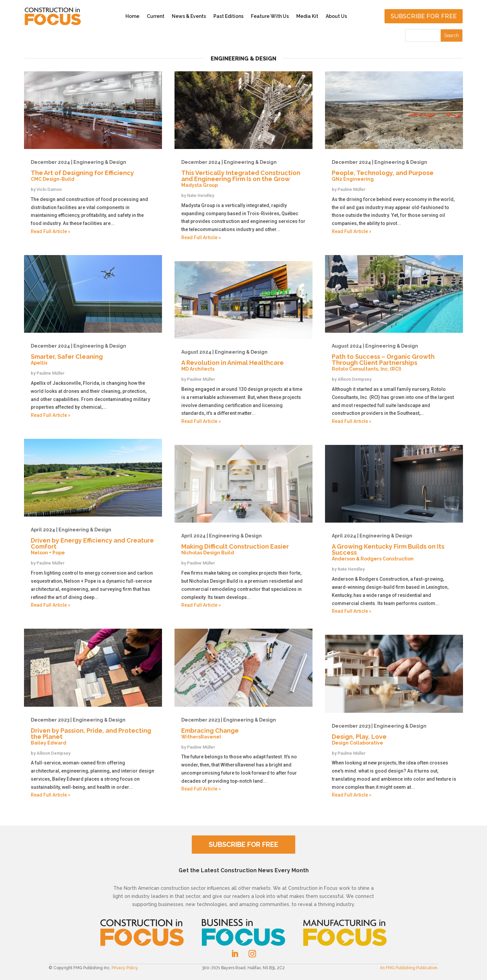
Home (132, 16)
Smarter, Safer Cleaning (93, 354)
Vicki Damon (49, 189)
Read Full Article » (51, 231)
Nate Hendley (201, 195)
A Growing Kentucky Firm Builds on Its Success (394, 547)
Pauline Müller (51, 373)
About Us (336, 16)
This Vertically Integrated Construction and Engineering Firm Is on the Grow (243, 174)
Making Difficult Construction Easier (243, 544)
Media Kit (307, 16)
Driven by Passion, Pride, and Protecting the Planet (93, 731)
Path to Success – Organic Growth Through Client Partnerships (394, 357)
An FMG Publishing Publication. (409, 968)
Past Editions (228, 16)
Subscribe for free (424, 16)
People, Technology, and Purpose (394, 171)
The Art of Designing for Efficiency (93, 171)
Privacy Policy (125, 968)
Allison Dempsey (53, 753)
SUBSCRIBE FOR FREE (243, 845)
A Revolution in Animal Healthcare (243, 360)
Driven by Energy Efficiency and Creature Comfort (93, 541)
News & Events (189, 16)
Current (156, 16)
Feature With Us (270, 16)
